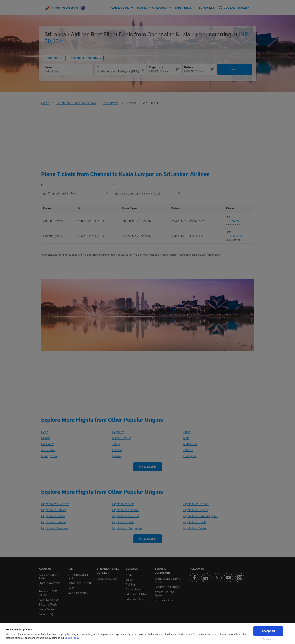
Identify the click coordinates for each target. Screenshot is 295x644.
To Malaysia (111, 103)
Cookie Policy (72, 638)
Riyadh (46, 438)
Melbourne (190, 444)
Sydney (117, 456)
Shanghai (189, 456)
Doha (45, 432)
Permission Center (165, 600)
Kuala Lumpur (121, 438)
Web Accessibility (78, 593)
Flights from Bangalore (127, 528)
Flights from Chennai (126, 510)
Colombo (118, 432)
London (117, 450)
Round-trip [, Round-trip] (51, 58)
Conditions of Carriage (167, 587)
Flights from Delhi (123, 522)
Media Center (47, 609)
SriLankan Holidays (137, 594)
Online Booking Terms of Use (167, 580)
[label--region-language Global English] (236, 8)
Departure (156, 67)
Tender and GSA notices (48, 593)
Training (130, 584)
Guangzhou (49, 456)
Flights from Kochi (195, 522)
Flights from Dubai (53, 516)
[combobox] (68, 72)
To (99, 67)
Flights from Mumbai (125, 516)
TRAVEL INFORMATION (155, 8)
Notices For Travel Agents (165, 594)
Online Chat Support (79, 583)
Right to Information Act (50, 585)
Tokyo (116, 444)
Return (189, 67)
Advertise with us (49, 600)
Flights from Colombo (55, 504)
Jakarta (188, 450)
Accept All (268, 631)
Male (186, 438)
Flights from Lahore (54, 510)
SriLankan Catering (137, 599)
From (48, 67)
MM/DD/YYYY (159, 72)
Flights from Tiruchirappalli (200, 516)
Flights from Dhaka (53, 522)
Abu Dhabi (48, 450)
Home (45, 103)
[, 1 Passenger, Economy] (83, 58)
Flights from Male (123, 504)
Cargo (129, 580)
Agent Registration (107, 579)
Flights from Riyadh (196, 510)
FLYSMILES (207, 8)
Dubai (187, 432)
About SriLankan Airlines (48, 576)
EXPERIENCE (186, 8)
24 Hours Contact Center (78, 576)
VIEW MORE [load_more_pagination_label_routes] (147, 467)
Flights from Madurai (55, 528)
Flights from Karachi (196, 504)
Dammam (48, 444)
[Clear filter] (107, 193)
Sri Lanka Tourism (49, 604)
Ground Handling (136, 589)
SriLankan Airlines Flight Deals (76, 103)
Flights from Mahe (195, 528)
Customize (268, 639)
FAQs (71, 588)
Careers (46, 615)
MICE (129, 575)
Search (235, 69)
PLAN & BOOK (122, 8)
